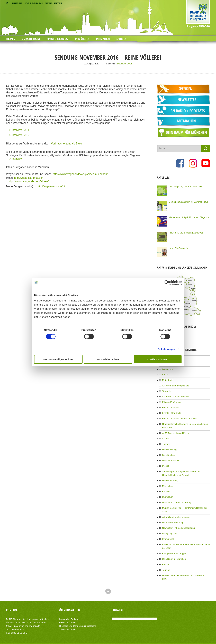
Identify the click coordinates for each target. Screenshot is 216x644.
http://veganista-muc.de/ (28, 177)
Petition (166, 552)
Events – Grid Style (171, 410)
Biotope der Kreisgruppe (173, 541)
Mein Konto (167, 379)
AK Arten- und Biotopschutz (175, 384)
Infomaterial (168, 527)
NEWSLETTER (54, 3)
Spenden (121, 39)
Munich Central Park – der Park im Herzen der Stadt (186, 501)
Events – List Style (171, 405)
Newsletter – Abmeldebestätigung (177, 517)
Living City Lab (169, 522)
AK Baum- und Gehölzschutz (175, 394)
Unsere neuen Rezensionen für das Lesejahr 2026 (185, 562)
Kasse (165, 373)
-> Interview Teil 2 (19, 135)
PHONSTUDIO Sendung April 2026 (185, 232)
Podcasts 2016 (125, 64)
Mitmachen (103, 39)
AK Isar (165, 435)
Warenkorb (167, 368)
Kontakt (166, 485)
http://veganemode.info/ (51, 186)
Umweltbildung (31, 39)
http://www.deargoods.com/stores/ (28, 180)
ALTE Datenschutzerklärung (175, 429)
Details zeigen (166, 349)
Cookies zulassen (158, 359)
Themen (11, 39)
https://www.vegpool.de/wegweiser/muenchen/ (80, 174)
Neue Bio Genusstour (179, 247)
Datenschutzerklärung (172, 512)
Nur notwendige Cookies (58, 359)
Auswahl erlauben (108, 359)
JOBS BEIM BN (33, 3)
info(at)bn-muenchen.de (26, 609)
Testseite (166, 389)
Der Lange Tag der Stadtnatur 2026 (185, 186)
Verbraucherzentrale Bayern (68, 143)
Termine (166, 557)
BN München (82, 39)
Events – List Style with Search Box (178, 415)
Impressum (167, 491)
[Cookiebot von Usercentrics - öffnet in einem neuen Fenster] (167, 283)
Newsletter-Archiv (170, 456)
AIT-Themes (33, 632)
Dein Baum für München (173, 547)
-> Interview (15, 158)
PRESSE (17, 3)
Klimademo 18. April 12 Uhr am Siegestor (187, 217)
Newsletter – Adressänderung (175, 496)
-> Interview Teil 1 (19, 130)
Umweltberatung (58, 39)
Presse (165, 461)
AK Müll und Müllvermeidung (175, 506)
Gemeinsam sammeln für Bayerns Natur (187, 201)
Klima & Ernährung (171, 400)
